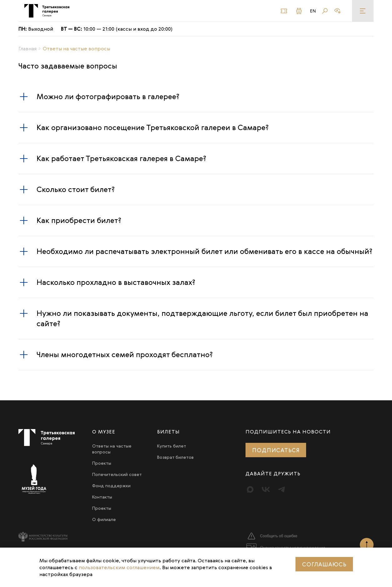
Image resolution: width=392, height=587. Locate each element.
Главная (27, 48)
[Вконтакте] (266, 489)
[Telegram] (281, 489)
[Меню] (363, 11)
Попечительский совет (117, 474)
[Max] (250, 489)
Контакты (102, 497)
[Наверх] (367, 545)
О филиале (104, 519)
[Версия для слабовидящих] (337, 11)
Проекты (102, 463)
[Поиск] (325, 11)
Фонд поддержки (111, 486)
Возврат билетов (175, 457)
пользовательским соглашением (119, 567)
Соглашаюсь (324, 564)
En (313, 11)
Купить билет (172, 446)
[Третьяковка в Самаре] (47, 11)
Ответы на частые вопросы (112, 449)
